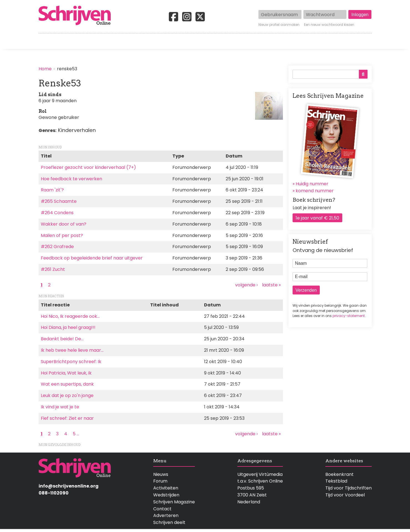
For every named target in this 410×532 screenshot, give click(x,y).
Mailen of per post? (62, 235)
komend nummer (315, 191)
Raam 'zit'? (52, 190)
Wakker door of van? (64, 224)
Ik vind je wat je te (60, 407)
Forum (160, 481)
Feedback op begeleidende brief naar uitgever (92, 258)
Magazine (286, 41)
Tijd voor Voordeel (345, 495)
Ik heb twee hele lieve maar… (72, 350)
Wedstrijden (186, 41)
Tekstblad (336, 481)
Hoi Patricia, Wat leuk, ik (66, 373)
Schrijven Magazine (174, 502)
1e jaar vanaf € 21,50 (317, 218)
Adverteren (166, 515)
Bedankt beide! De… (62, 339)
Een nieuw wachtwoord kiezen (329, 25)
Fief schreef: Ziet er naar (67, 418)
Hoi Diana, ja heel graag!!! (68, 327)
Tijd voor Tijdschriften (349, 488)
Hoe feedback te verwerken (71, 179)
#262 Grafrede (57, 247)
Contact (362, 41)
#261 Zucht (53, 269)
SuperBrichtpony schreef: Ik (71, 362)
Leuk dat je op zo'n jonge (67, 395)
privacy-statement (349, 316)
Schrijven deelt (169, 522)
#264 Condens (57, 213)
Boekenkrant (339, 474)
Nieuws (161, 474)
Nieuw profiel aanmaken (279, 25)
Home (46, 41)
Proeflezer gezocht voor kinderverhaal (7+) (88, 167)
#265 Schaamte (59, 201)
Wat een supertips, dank (67, 384)
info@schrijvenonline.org (69, 486)
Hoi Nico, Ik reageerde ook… (70, 316)
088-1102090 (54, 493)
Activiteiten (237, 41)
